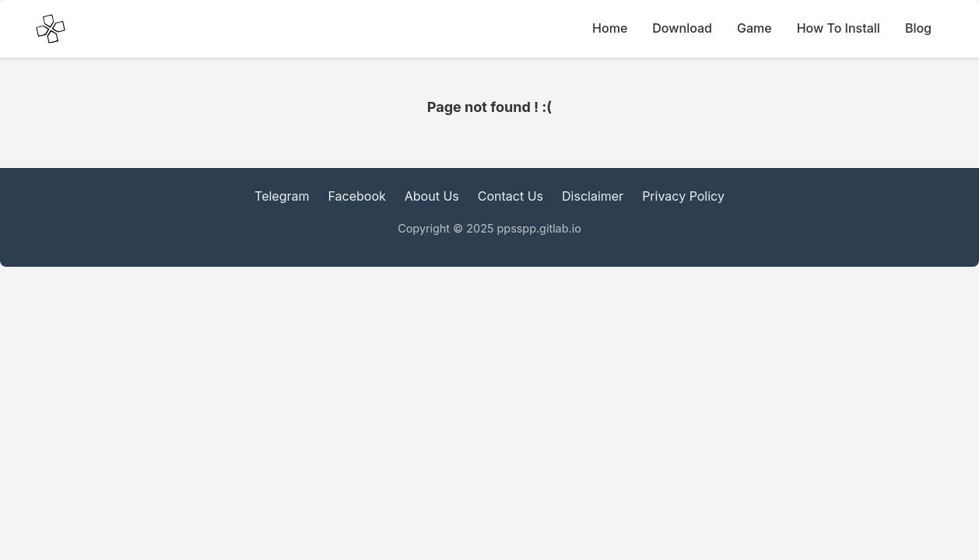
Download (682, 28)
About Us (432, 196)
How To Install (839, 28)
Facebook (357, 196)
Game (754, 28)
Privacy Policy (683, 196)
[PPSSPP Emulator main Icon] (51, 29)
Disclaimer (593, 196)
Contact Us (511, 196)
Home (610, 28)
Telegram (282, 196)
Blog (918, 28)
